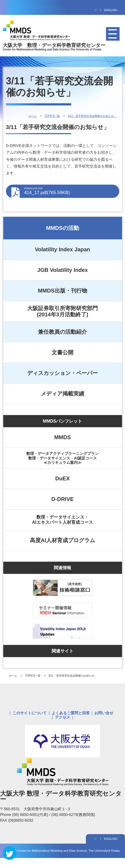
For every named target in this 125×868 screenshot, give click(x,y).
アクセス (62, 717)
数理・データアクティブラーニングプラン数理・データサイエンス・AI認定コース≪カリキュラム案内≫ (62, 458)
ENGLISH (111, 10)
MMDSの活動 (62, 228)
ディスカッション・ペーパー (62, 373)
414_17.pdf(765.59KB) (69, 191)
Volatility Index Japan (62, 249)
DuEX (62, 478)
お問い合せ (104, 713)
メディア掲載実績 (62, 394)
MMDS (62, 437)
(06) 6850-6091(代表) (31, 815)
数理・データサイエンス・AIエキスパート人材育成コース (62, 520)
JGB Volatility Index (62, 270)
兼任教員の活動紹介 (62, 332)
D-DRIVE (62, 499)
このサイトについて (30, 713)
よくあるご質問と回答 (71, 713)
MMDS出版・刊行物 (62, 291)
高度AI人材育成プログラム (62, 540)
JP (95, 10)
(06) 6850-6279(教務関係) (73, 815)
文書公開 (62, 352)
